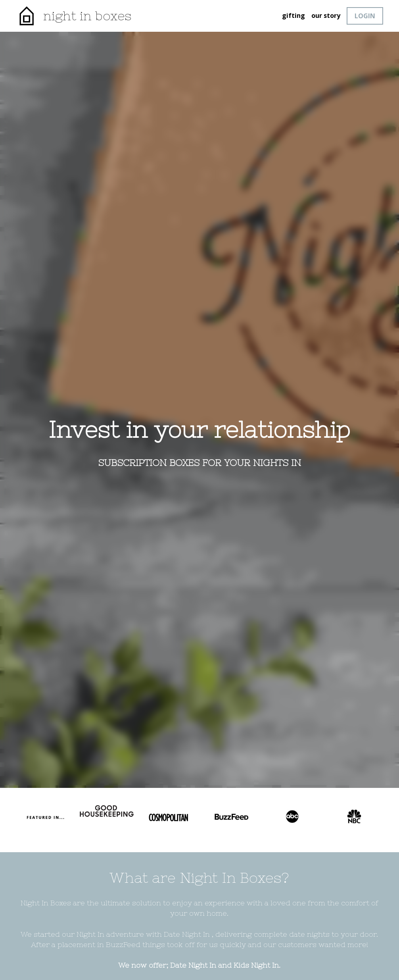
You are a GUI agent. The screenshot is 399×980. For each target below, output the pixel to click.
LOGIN (365, 16)
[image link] (26, 15)
